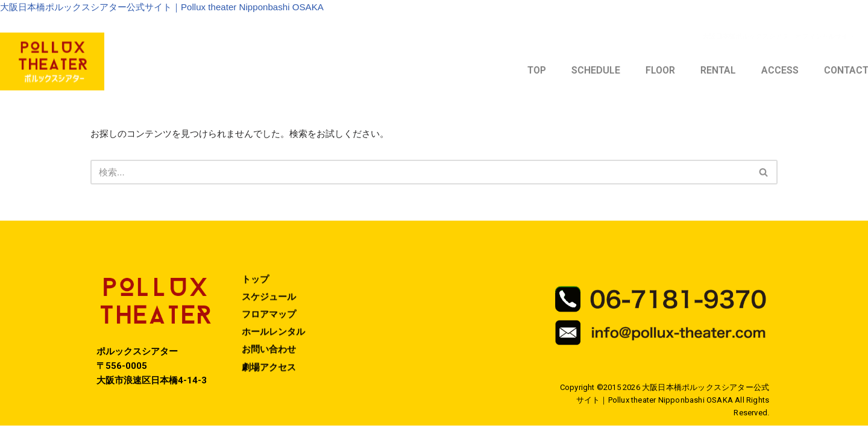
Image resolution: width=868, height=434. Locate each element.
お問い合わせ (271, 377)
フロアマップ (271, 341)
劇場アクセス (271, 395)
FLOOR (788, 72)
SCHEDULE (724, 72)
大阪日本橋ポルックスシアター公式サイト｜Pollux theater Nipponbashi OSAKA (172, 8)
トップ (256, 305)
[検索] (420, 175)
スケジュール (271, 323)
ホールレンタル (275, 359)
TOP (665, 72)
